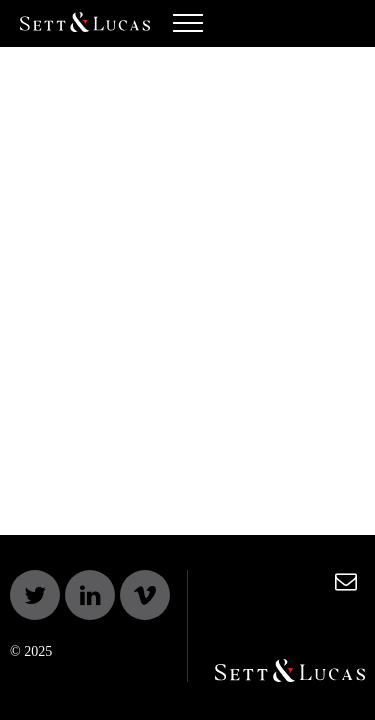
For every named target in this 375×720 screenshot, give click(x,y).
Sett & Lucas (85, 23)
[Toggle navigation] (188, 28)
